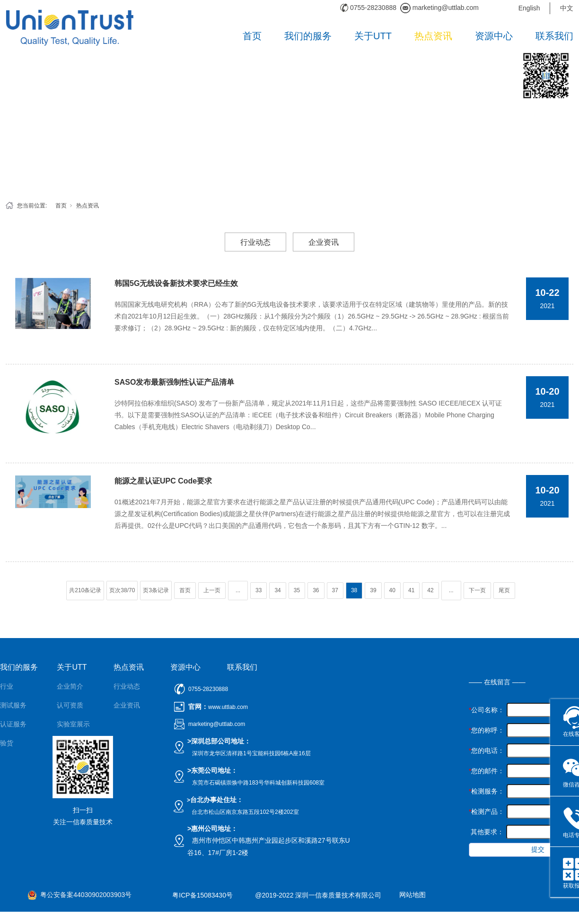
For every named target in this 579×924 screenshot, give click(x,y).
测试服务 (13, 705)
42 (430, 590)
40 (392, 590)
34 (277, 590)
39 (373, 590)
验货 (7, 743)
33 (259, 590)
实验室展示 (73, 724)
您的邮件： (487, 771)
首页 (252, 36)
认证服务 (13, 724)
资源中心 (494, 36)
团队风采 (70, 743)
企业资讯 (324, 242)
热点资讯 (433, 36)
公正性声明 (73, 762)
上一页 (212, 590)
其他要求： (486, 832)
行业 (7, 686)
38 (354, 590)
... (238, 590)
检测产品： (487, 812)
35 (297, 590)
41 (411, 590)
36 (316, 590)
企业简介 (70, 686)
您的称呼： (487, 730)
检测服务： (487, 791)
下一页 (477, 590)
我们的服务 (308, 36)
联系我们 (554, 36)
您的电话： (487, 751)
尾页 (504, 590)
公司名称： (487, 710)
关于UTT (373, 36)
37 (335, 590)
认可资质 (70, 705)
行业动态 (255, 242)
